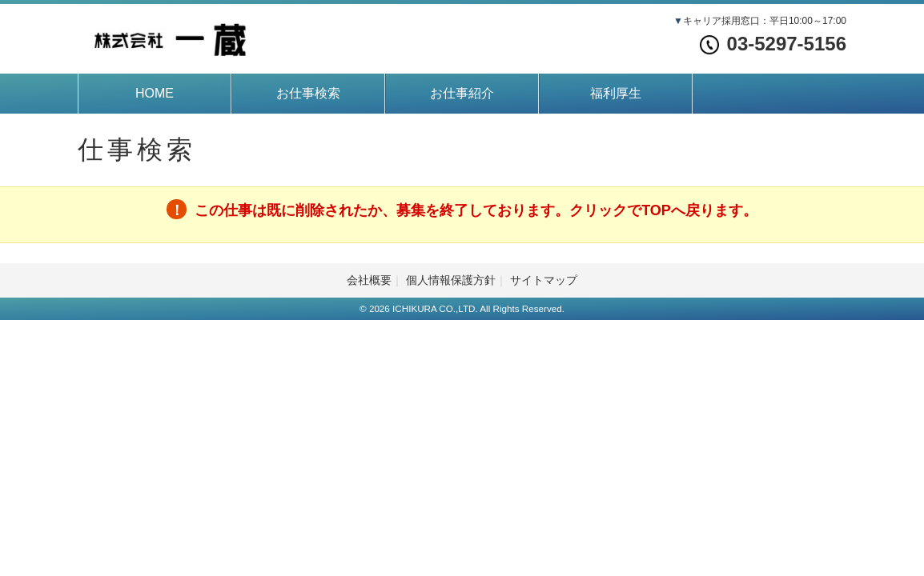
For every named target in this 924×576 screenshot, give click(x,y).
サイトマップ (544, 280)
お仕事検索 (308, 93)
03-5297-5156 (773, 44)
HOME (155, 93)
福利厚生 (616, 93)
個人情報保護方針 (451, 280)
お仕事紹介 (462, 93)
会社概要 (369, 280)
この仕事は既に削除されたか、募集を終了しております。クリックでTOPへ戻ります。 (476, 210)
